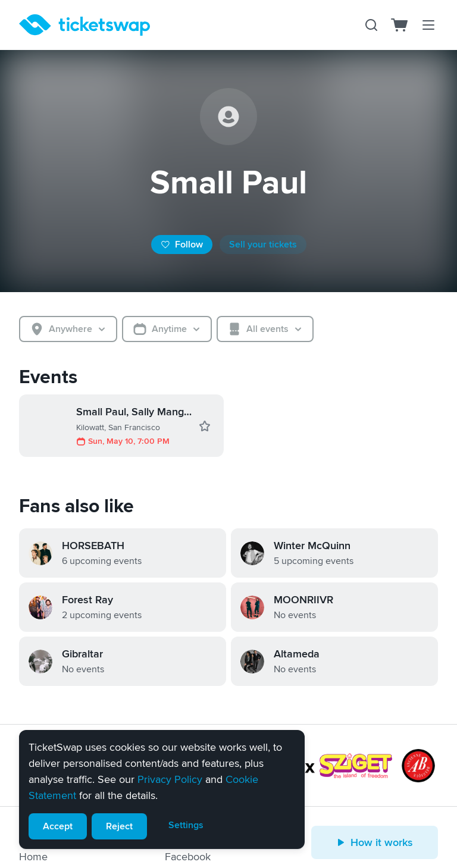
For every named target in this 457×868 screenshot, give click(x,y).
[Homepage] (84, 25)
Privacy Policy (170, 779)
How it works (375, 842)
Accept (58, 826)
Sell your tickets (263, 245)
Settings (186, 825)
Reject (119, 826)
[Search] (371, 25)
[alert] (162, 789)
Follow (182, 245)
